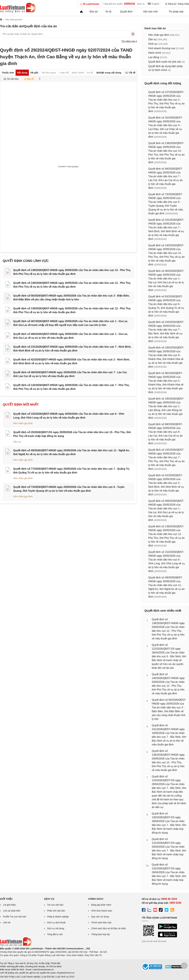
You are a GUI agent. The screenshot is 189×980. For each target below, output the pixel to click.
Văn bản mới (150, 12)
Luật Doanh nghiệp (31, 977)
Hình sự (153, 44)
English (153, 4)
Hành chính (155, 53)
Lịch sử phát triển (12, 911)
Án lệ (109, 12)
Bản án (94, 12)
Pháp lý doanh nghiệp (58, 917)
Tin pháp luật (176, 12)
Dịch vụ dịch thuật (56, 923)
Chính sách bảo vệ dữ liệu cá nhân (109, 928)
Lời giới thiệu (9, 905)
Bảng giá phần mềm (101, 905)
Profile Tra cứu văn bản (15, 917)
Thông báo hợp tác (101, 934)
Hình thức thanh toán (102, 911)
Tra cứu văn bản (55, 905)
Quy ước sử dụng (100, 917)
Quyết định (126, 12)
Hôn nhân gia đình (23, 423)
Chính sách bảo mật (101, 923)
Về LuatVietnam (89, 4)
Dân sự (17, 442)
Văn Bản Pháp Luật (10, 977)
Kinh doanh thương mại (162, 48)
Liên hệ (7, 923)
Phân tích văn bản (56, 911)
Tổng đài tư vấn (55, 934)
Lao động (154, 57)
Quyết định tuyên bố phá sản (165, 62)
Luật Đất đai (48, 977)
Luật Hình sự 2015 (65, 977)
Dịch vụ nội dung (56, 928)
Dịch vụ (141, 4)
